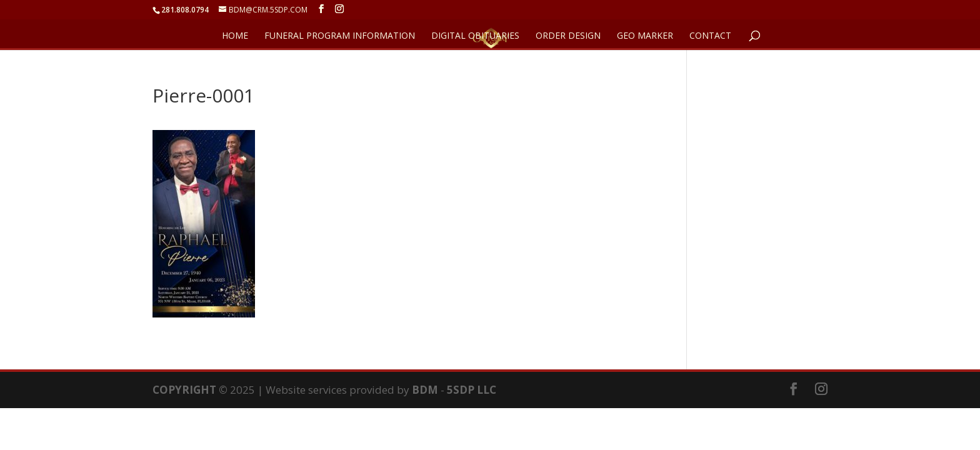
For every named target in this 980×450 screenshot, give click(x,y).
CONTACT (710, 36)
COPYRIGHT (184, 390)
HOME (235, 36)
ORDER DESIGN (568, 36)
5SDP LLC (472, 390)
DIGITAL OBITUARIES (475, 36)
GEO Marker (645, 36)
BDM (425, 390)
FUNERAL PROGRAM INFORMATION (340, 36)
